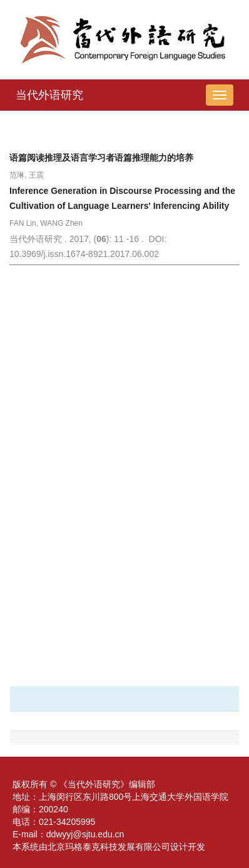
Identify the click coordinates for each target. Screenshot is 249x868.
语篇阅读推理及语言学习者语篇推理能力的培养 (101, 158)
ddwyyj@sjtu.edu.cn (85, 834)
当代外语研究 (49, 95)
